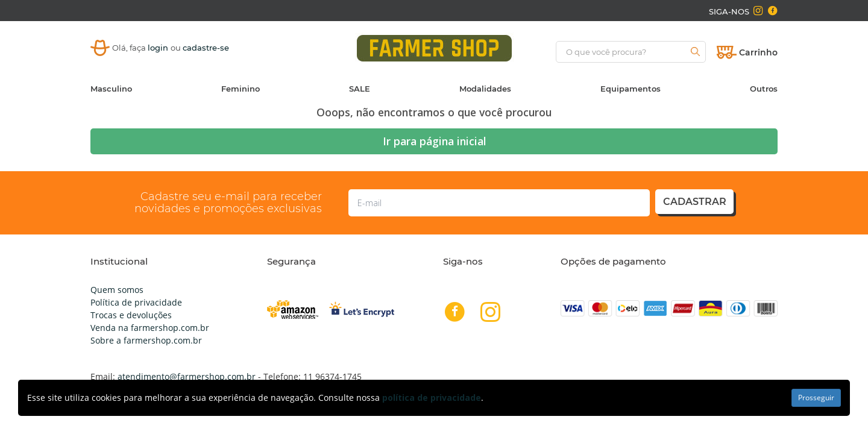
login (159, 48)
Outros (764, 89)
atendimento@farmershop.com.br (187, 376)
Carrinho (758, 52)
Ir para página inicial (434, 141)
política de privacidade (432, 398)
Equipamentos (631, 89)
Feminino (241, 89)
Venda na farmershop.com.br (150, 328)
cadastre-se (206, 48)
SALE (360, 89)
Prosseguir (816, 398)
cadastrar (695, 202)
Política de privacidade (136, 302)
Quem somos (117, 290)
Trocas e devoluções (131, 315)
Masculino (111, 89)
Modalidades (485, 89)
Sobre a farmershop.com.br (146, 340)
